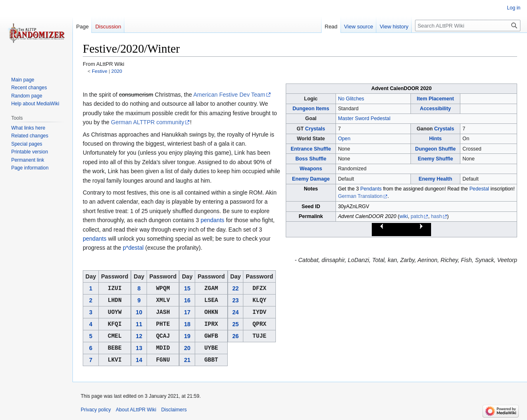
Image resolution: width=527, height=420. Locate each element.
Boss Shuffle (311, 159)
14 (139, 360)
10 (139, 312)
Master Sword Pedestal (364, 118)
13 (139, 348)
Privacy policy (96, 410)
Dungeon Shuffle (435, 149)
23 (236, 300)
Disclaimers (174, 410)
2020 (117, 71)
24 (236, 312)
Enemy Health (435, 179)
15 (187, 288)
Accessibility (435, 109)
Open (344, 139)
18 (187, 324)
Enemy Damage (311, 179)
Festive (100, 71)
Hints (435, 139)
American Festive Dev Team (229, 95)
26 (236, 336)
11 (139, 324)
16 (187, 300)
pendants (212, 220)
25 (236, 324)
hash (437, 216)
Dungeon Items (311, 109)
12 (139, 336)
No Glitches (351, 99)
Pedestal (479, 189)
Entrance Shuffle (311, 149)
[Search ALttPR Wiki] (468, 26)
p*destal (133, 248)
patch (417, 216)
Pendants (371, 189)
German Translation (360, 196)
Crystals (315, 129)
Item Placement (435, 99)
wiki (404, 216)
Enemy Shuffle (436, 159)
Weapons (311, 169)
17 (187, 312)
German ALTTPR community (148, 122)
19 (187, 336)
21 (187, 360)
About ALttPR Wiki (136, 410)
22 (236, 288)
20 (187, 348)
